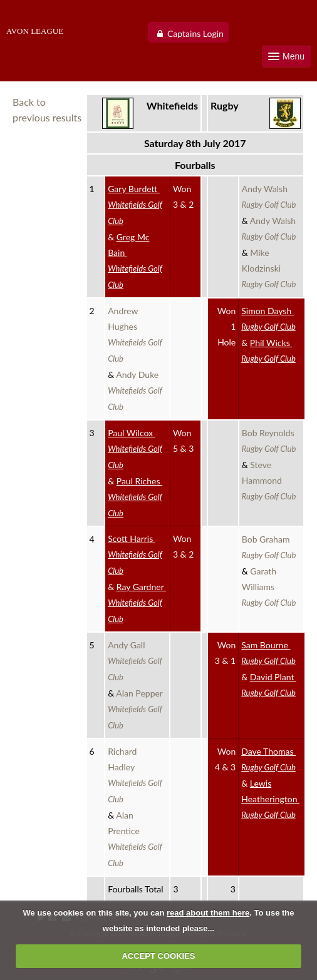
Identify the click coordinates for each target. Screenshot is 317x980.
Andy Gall (135, 661)
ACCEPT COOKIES (158, 956)
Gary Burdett (135, 205)
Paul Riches (135, 497)
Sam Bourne (268, 653)
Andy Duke (135, 390)
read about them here (208, 913)
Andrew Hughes (135, 334)
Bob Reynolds (269, 441)
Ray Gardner (137, 603)
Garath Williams (269, 587)
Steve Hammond (269, 480)
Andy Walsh (269, 197)
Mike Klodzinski (269, 268)
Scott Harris (135, 554)
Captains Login (195, 33)
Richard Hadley (135, 775)
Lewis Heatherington (270, 799)
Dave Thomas (268, 759)
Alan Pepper (136, 709)
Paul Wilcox (135, 449)
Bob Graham (269, 547)
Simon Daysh (268, 319)
